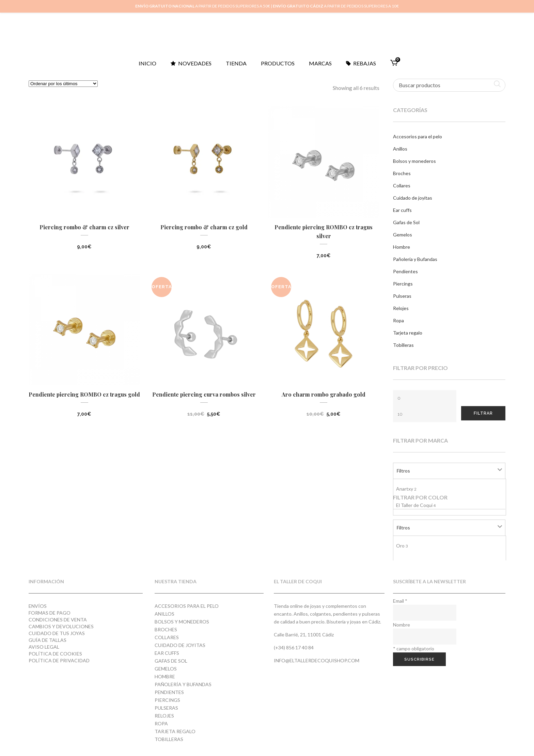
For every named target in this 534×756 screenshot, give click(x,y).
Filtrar (483, 413)
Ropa (398, 320)
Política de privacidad (59, 660)
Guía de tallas (48, 640)
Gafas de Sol (406, 222)
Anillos (400, 149)
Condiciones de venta (58, 620)
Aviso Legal (44, 647)
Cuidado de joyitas (413, 198)
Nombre (402, 625)
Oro (402, 546)
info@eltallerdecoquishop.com (317, 660)
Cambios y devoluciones (61, 626)
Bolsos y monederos (414, 161)
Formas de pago (50, 613)
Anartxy (406, 489)
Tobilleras (403, 345)
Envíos (38, 606)
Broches (402, 173)
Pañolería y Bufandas (415, 259)
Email (400, 601)
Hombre (402, 247)
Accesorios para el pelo (418, 136)
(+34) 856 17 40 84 (294, 647)
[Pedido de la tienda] (63, 84)
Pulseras (402, 296)
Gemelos (403, 235)
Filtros (403, 471)
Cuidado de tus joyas (57, 633)
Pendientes (405, 271)
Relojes (401, 308)
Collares (402, 186)
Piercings (403, 284)
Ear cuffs (402, 210)
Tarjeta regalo (408, 333)
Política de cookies (55, 654)
